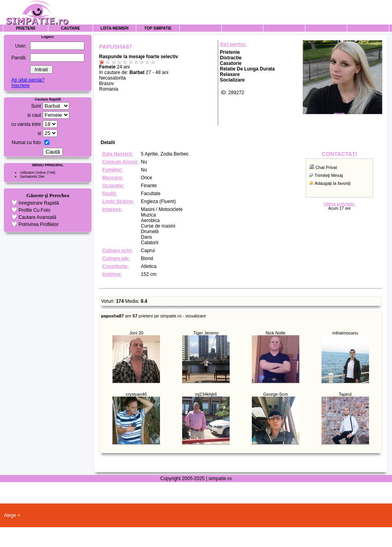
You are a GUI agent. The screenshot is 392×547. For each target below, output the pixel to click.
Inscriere (21, 85)
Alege (10, 515)
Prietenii (26, 28)
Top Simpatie (158, 28)
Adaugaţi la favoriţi (333, 183)
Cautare (70, 28)
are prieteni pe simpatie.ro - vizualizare (153, 316)
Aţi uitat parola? (28, 80)
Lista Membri (115, 28)
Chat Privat (326, 167)
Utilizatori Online (33, 173)
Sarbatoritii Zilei (32, 177)
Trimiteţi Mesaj (329, 175)
